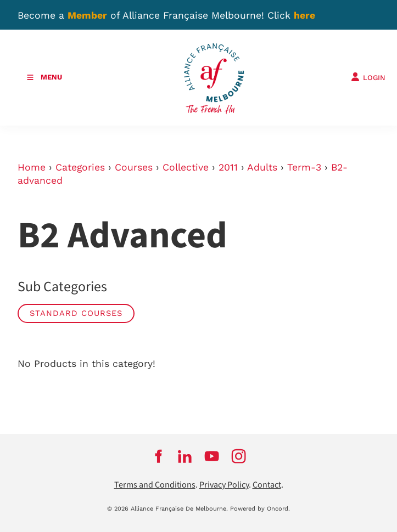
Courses (134, 167)
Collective (186, 167)
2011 (228, 167)
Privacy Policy (224, 485)
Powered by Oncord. (260, 509)
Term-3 (304, 167)
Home (32, 167)
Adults (262, 167)
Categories (80, 167)
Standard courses (76, 313)
